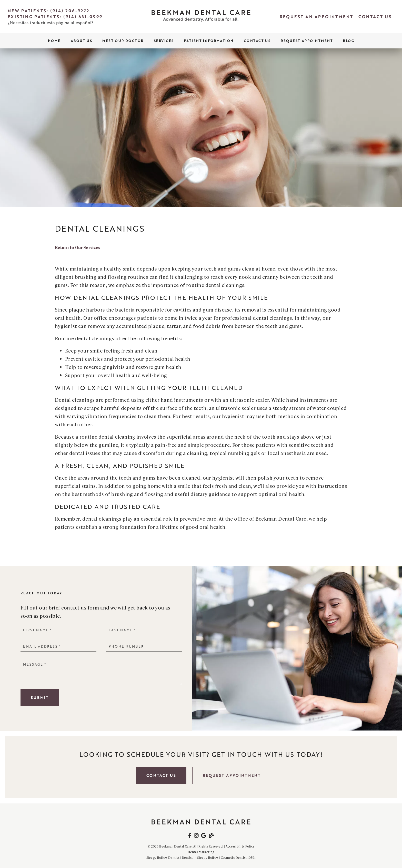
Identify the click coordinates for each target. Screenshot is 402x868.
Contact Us (257, 41)
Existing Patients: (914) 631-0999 (55, 17)
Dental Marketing (201, 852)
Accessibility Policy (240, 846)
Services (164, 41)
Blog (349, 41)
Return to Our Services (77, 247)
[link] (201, 17)
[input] (58, 630)
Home (54, 41)
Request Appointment (307, 41)
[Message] (101, 672)
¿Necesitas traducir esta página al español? (51, 22)
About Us (82, 41)
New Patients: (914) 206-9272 (49, 11)
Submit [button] (40, 697)
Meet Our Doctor (123, 41)
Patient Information (209, 41)
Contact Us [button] (161, 775)
